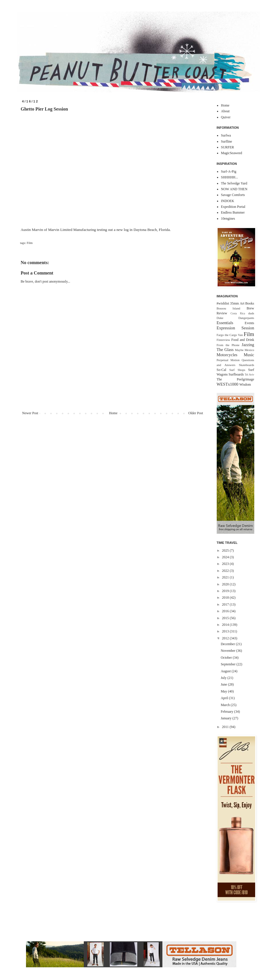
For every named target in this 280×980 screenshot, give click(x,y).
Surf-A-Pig (229, 171)
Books (250, 303)
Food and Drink (243, 340)
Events (250, 323)
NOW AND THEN (234, 189)
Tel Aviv (250, 375)
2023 (226, 564)
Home (113, 413)
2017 (226, 604)
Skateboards (247, 365)
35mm (234, 303)
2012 (226, 638)
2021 (226, 577)
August (226, 671)
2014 (226, 625)
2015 (226, 618)
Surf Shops (237, 370)
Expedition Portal (233, 207)
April (225, 698)
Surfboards (236, 374)
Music (249, 355)
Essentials (225, 323)
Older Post (196, 413)
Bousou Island (229, 308)
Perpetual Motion (228, 360)
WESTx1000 (228, 384)
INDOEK (228, 201)
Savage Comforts (233, 195)
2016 (226, 611)
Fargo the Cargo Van (230, 335)
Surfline (227, 141)
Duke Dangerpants (236, 318)
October (227, 658)
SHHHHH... (230, 177)
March (226, 705)
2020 (226, 584)
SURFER (228, 147)
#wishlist (223, 303)
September (229, 664)
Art (242, 303)
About (225, 111)
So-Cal (221, 370)
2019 (226, 591)
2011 (226, 727)
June (224, 684)
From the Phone (228, 345)
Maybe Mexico (245, 350)
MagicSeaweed (232, 153)
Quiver (226, 117)
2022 (226, 571)
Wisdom (245, 384)
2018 (226, 598)
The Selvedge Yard (234, 183)
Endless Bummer (233, 212)
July (224, 678)
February (227, 712)
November (229, 651)
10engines (228, 219)
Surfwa (226, 135)
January (227, 718)
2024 (226, 557)
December (228, 644)
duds (251, 313)
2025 (226, 550)
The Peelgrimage (236, 379)
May (224, 691)
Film (30, 243)
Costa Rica (238, 313)
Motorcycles (227, 355)
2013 (226, 631)
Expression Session (236, 328)
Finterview (224, 340)
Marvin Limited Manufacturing (72, 230)
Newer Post (30, 413)
